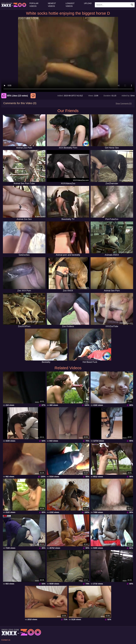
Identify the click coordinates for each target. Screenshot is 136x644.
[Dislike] (33, 96)
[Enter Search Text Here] (115, 5)
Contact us (6, 640)
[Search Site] (132, 5)
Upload (88, 3)
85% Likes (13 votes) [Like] (15, 96)
